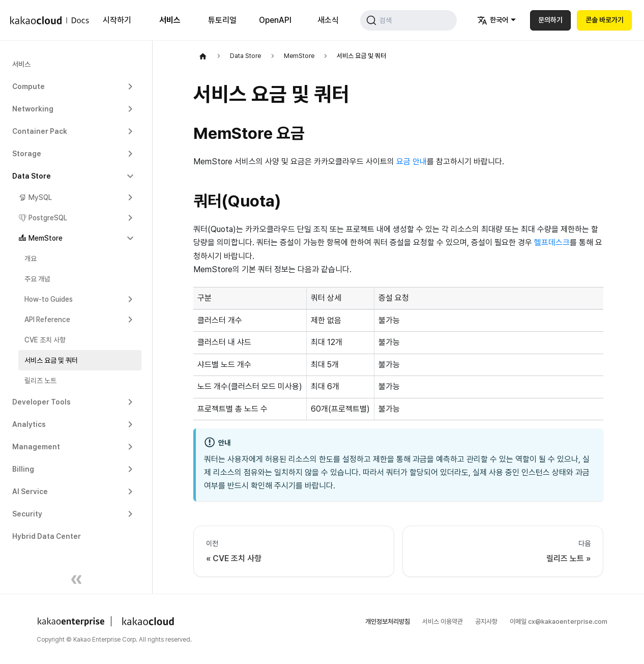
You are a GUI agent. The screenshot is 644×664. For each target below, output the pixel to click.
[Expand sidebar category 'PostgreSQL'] (130, 218)
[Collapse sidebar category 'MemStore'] (130, 238)
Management (36, 447)
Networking (33, 109)
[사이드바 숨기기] (76, 581)
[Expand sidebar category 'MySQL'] (130, 197)
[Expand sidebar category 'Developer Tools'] (130, 402)
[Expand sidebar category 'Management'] (130, 447)
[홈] (203, 56)
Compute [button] (28, 86)
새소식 (323, 20)
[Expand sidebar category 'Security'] (130, 514)
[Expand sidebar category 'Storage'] (130, 154)
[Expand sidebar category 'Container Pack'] (130, 131)
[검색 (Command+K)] (406, 20)
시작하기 (116, 20)
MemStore (46, 238)
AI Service (30, 492)
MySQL (40, 197)
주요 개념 (37, 279)
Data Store (32, 176)
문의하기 (550, 20)
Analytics (29, 424)
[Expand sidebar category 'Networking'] (130, 109)
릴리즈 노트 (40, 381)
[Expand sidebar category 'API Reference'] (130, 320)
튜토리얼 (220, 20)
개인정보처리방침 (388, 622)
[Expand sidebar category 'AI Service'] (130, 492)
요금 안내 (412, 162)
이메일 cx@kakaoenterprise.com (559, 622)
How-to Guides (49, 299)
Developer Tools (41, 402)
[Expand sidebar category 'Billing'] (130, 469)
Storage (27, 154)
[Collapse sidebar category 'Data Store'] (130, 176)
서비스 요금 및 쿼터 (51, 360)
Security (27, 514)
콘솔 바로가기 (605, 20)
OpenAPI (272, 20)
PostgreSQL (48, 218)
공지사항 (486, 622)
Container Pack (40, 131)
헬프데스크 (552, 242)
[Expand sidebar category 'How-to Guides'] (130, 299)
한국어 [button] (493, 20)
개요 (31, 258)
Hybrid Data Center (47, 536)
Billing (23, 469)
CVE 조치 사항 (45, 340)
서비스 (168, 20)
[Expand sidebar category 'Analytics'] (130, 424)
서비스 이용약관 (443, 622)
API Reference (47, 320)
